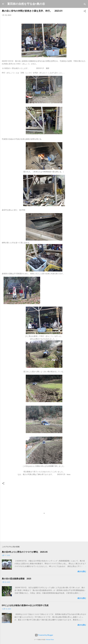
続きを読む (82, 571)
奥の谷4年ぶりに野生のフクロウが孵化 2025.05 (25, 552)
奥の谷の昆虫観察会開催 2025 (16, 579)
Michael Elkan (50, 640)
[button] (85, 11)
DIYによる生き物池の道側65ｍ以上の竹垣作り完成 (25, 605)
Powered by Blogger (44, 635)
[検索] (85, 5)
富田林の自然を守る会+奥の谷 (26, 4)
